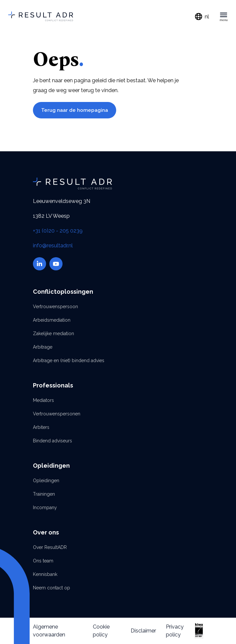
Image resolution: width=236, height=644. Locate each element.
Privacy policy (175, 631)
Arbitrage (43, 347)
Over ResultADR (50, 547)
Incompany (45, 508)
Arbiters (41, 427)
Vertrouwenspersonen (57, 414)
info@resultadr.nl (53, 246)
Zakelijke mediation (53, 334)
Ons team (43, 561)
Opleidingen (46, 481)
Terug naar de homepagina (75, 110)
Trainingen (44, 494)
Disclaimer (143, 631)
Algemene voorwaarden (49, 631)
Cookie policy (101, 631)
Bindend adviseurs (52, 441)
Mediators (43, 400)
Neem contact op (52, 588)
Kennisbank (45, 574)
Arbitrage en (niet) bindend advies (69, 360)
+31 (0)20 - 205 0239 (58, 231)
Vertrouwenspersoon (55, 307)
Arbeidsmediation (52, 320)
